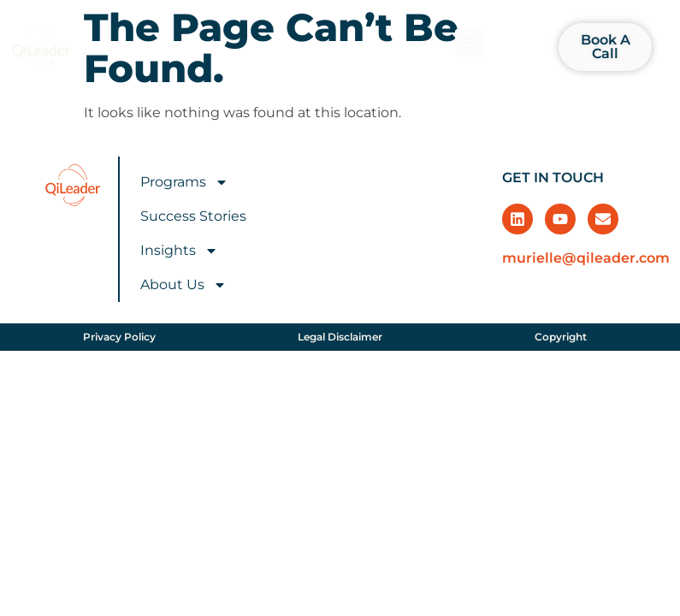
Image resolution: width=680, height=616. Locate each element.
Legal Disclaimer (340, 337)
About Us (183, 285)
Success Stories (193, 216)
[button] (469, 43)
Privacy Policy (119, 337)
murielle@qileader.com (586, 258)
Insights (179, 251)
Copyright (561, 337)
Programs (184, 182)
